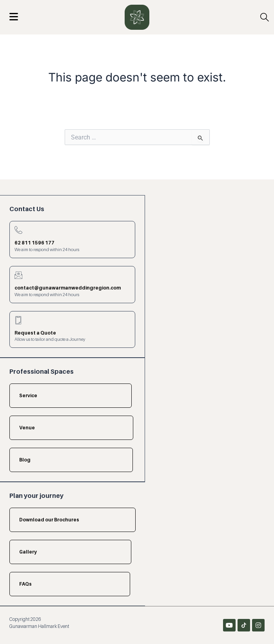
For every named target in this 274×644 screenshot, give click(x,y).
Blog (25, 460)
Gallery (28, 552)
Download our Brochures (49, 520)
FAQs (25, 584)
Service (28, 395)
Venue (27, 428)
